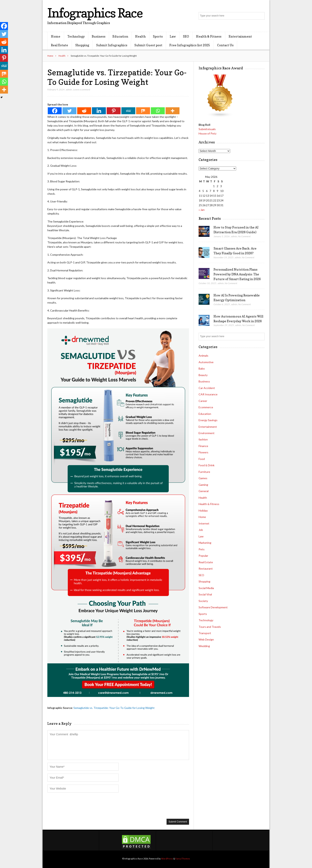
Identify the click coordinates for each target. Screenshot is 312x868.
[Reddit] (84, 111)
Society (203, 601)
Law (173, 36)
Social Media (206, 588)
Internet (204, 523)
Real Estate (59, 45)
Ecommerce (206, 407)
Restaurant (206, 569)
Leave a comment (82, 90)
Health (140, 36)
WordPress (167, 859)
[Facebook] (55, 111)
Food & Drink (207, 465)
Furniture (204, 472)
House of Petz (207, 133)
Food (202, 459)
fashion (203, 439)
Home (56, 36)
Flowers (203, 452)
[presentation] (78, 805)
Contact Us (225, 45)
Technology (76, 36)
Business (99, 36)
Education (120, 36)
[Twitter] (69, 111)
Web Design (206, 639)
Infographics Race (95, 13)
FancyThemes (183, 859)
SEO (186, 36)
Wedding (204, 646)
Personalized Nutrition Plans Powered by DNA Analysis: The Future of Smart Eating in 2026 (237, 274)
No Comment (244, 236)
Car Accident (207, 388)
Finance (203, 446)
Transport (205, 633)
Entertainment (240, 36)
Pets (202, 549)
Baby (202, 368)
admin (69, 90)
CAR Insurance (208, 394)
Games (203, 478)
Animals (203, 356)
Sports (158, 36)
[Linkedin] (99, 111)
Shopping (82, 45)
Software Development (213, 607)
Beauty (203, 375)
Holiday (203, 510)
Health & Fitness (209, 36)
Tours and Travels (210, 627)
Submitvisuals (207, 129)
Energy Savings (208, 420)
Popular (203, 556)
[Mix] (143, 111)
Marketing (205, 543)
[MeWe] (128, 111)
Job (201, 530)
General (204, 491)
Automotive (206, 362)
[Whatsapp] (158, 111)
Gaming (203, 485)
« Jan (202, 210)
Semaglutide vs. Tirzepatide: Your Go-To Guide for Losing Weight (114, 708)
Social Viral (205, 594)
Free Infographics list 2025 (190, 45)
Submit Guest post (148, 45)
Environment (207, 433)
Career (203, 401)
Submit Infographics (112, 45)
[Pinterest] (114, 111)
